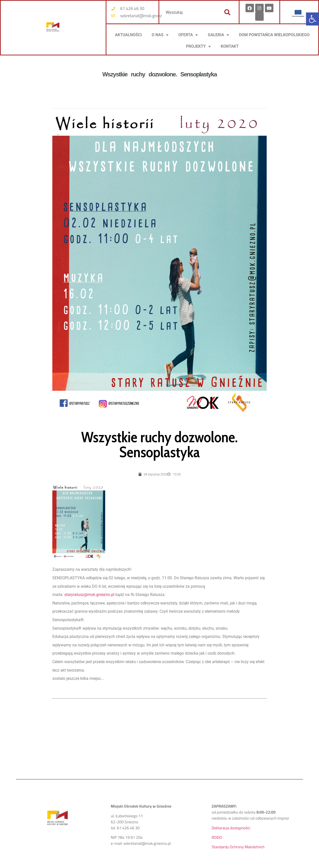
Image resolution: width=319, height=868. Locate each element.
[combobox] (189, 12)
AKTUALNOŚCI (128, 35)
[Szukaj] (227, 12)
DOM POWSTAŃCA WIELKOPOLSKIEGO (274, 35)
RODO (217, 837)
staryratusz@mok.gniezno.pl (89, 595)
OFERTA (188, 35)
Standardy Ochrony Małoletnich (238, 847)
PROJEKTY (198, 46)
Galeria (218, 35)
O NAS (160, 35)
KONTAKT (230, 46)
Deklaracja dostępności (231, 828)
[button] (313, 19)
